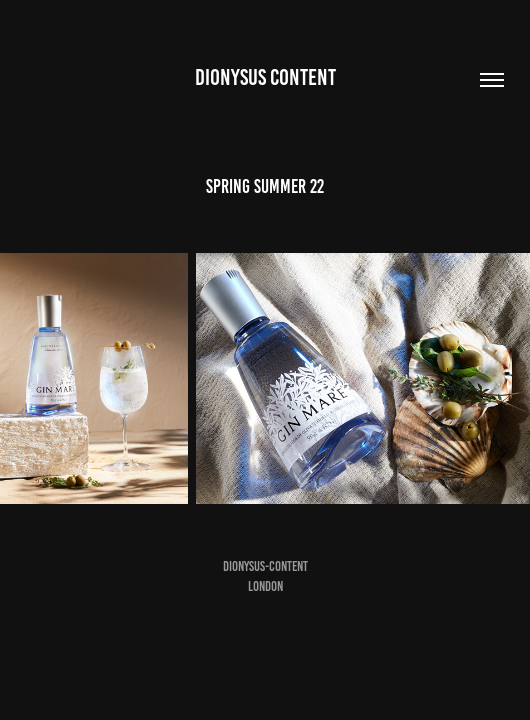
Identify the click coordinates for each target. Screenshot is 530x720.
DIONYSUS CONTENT (265, 77)
